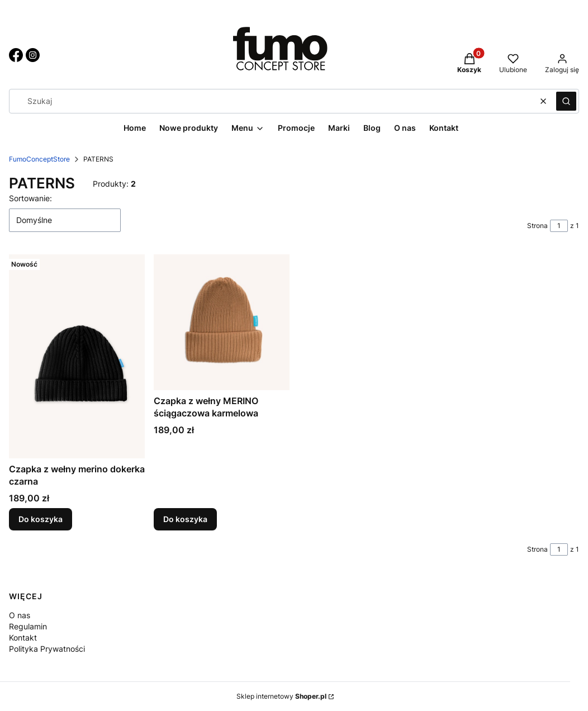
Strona (537, 226)
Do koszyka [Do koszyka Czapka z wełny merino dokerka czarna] (41, 518)
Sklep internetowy (281, 696)
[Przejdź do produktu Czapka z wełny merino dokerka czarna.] (77, 356)
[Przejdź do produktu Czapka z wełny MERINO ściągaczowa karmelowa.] (222, 322)
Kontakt (23, 637)
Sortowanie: (30, 198)
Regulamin (28, 626)
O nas (20, 615)
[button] (566, 101)
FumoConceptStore (39, 159)
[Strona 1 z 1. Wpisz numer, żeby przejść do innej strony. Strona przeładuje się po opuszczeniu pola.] (559, 226)
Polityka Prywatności (47, 649)
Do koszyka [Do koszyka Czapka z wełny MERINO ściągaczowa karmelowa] (185, 518)
